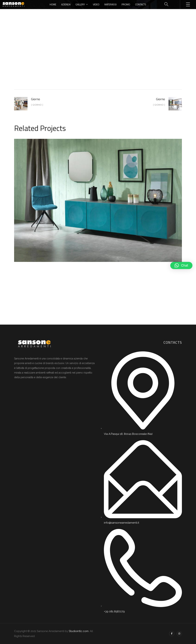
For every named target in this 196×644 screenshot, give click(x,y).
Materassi (110, 4)
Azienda (66, 4)
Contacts (141, 4)
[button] (181, 265)
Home (53, 4)
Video (96, 4)
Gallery (80, 4)
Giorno (106, 60)
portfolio (89, 60)
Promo (126, 4)
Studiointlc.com (79, 631)
